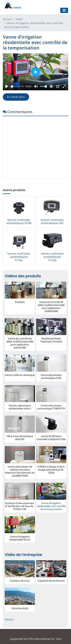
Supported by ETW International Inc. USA (35, 639)
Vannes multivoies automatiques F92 (52, 222)
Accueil (7, 19)
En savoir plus (16, 97)
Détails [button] (9, 619)
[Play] (7, 86)
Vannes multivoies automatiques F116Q (52, 257)
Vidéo (19, 19)
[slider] (17, 86)
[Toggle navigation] (64, 10)
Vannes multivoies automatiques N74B (19, 222)
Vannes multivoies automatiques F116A (19, 257)
